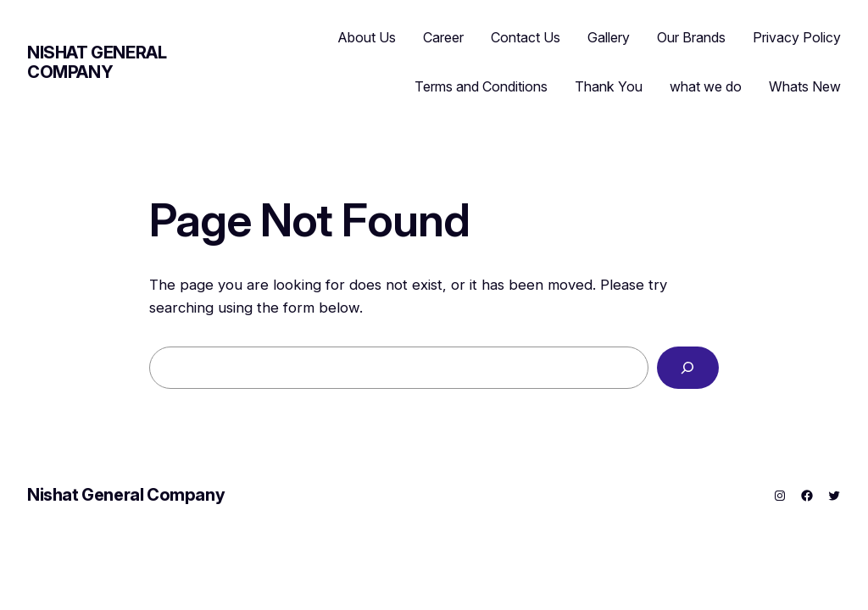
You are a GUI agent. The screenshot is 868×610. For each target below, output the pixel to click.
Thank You (609, 86)
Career (443, 37)
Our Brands (691, 37)
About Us (367, 37)
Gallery (609, 37)
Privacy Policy (797, 37)
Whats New (805, 86)
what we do (706, 86)
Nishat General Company (97, 62)
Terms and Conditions (481, 86)
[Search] (688, 368)
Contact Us (526, 37)
